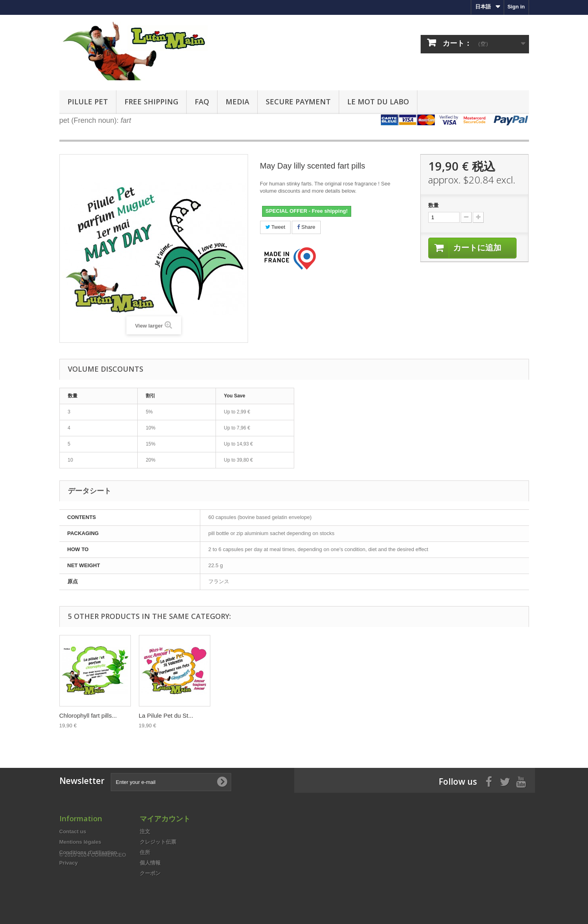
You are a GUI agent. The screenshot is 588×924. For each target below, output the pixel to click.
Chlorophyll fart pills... (327, 715)
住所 (145, 852)
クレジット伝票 (158, 842)
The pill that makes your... (94, 715)
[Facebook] (489, 781)
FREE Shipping (151, 102)
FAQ (202, 102)
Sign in (516, 7)
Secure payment (298, 102)
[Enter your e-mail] (171, 782)
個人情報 (150, 863)
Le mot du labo (378, 102)
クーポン (150, 873)
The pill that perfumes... (250, 715)
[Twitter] (505, 781)
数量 (433, 205)
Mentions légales (80, 842)
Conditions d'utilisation (88, 852)
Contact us (73, 831)
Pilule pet (88, 102)
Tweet (275, 227)
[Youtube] (521, 781)
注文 (145, 831)
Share (306, 227)
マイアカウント (165, 818)
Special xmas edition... (169, 715)
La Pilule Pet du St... (405, 715)
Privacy (69, 863)
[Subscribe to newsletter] (222, 782)
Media (237, 102)
